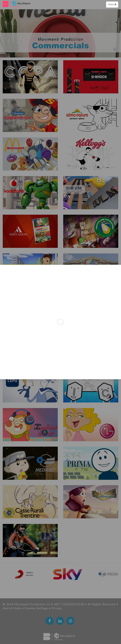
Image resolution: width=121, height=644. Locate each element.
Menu (113, 5)
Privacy (57, 608)
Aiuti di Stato (12, 608)
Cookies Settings (37, 608)
